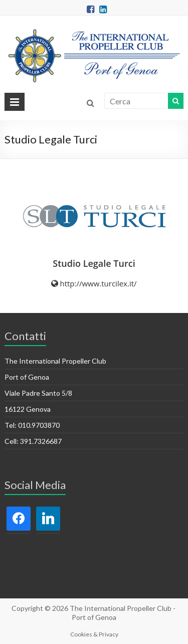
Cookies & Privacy (94, 634)
